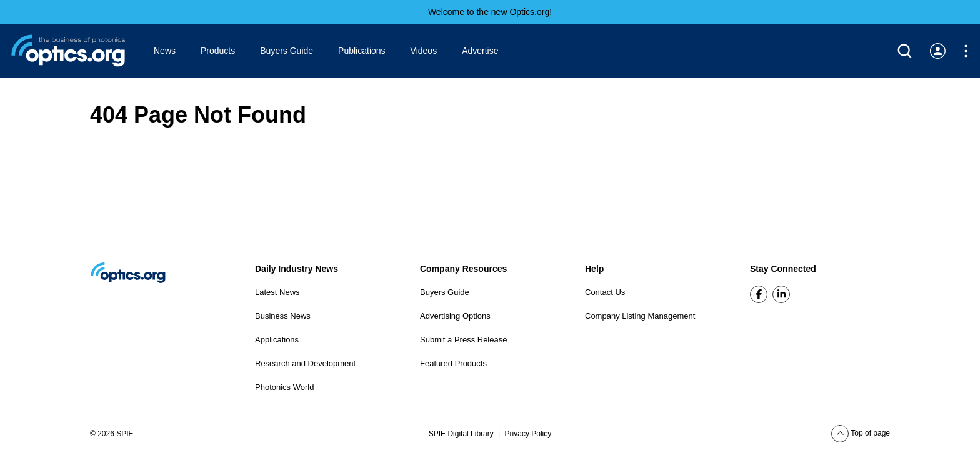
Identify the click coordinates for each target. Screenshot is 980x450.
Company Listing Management (640, 316)
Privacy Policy (528, 434)
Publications (362, 51)
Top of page (861, 433)
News (165, 51)
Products (218, 51)
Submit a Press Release (463, 340)
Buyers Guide (287, 51)
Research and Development (305, 363)
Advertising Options (455, 316)
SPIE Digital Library (462, 434)
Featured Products (453, 363)
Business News (283, 316)
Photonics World (284, 387)
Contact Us (605, 292)
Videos (424, 51)
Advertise (480, 51)
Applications (277, 340)
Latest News (277, 292)
